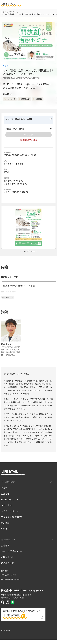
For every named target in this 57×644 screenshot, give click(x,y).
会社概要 (5, 545)
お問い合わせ (7, 557)
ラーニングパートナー (12, 551)
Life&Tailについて (10, 499)
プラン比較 (6, 505)
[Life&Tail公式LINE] (13, 602)
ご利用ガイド (7, 563)
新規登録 (5, 523)
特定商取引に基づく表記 (11, 579)
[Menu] (54, 5)
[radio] (28, 120)
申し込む (28, 135)
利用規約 (5, 571)
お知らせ (5, 494)
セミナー (13, 12)
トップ (4, 12)
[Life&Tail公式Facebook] (3, 602)
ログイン (5, 528)
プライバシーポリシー (10, 575)
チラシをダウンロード (28, 251)
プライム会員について (12, 517)
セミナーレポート (10, 511)
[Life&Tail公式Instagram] (8, 602)
